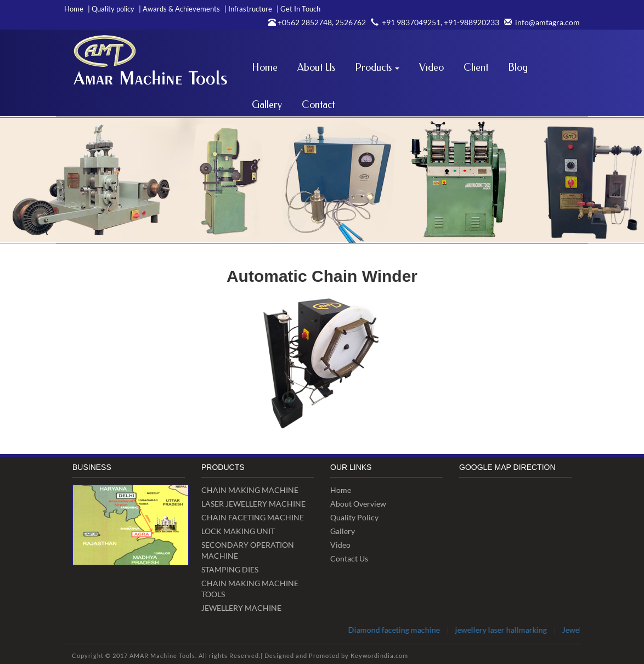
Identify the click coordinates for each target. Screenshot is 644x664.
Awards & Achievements (179, 9)
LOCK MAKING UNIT (238, 531)
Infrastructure (248, 9)
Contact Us (349, 558)
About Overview (358, 504)
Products (377, 67)
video (340, 545)
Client (476, 67)
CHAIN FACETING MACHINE (253, 517)
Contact (318, 105)
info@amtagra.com (540, 22)
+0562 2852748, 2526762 (317, 22)
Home (74, 9)
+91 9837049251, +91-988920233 (433, 22)
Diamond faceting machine (400, 630)
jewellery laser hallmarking (507, 630)
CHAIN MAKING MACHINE (250, 490)
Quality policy (111, 9)
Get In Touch (298, 9)
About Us (316, 67)
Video (431, 67)
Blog (518, 67)
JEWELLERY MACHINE (241, 608)
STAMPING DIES (230, 569)
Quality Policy (354, 517)
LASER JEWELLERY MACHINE (253, 504)
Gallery (267, 105)
